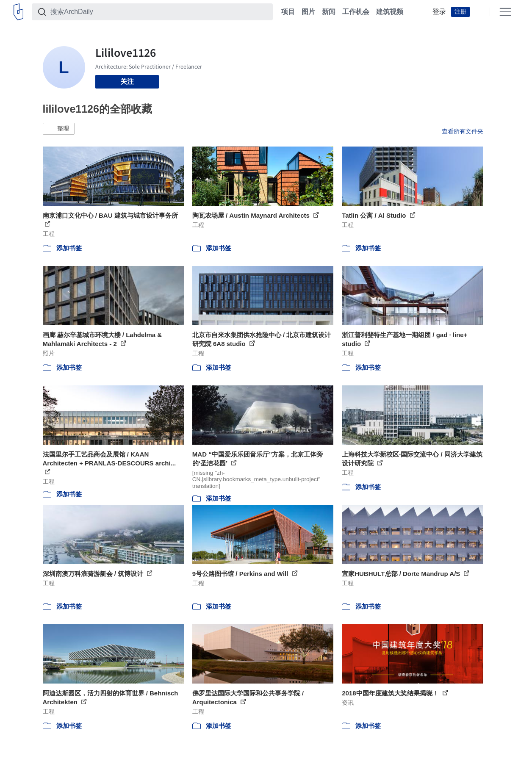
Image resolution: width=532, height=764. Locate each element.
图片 (308, 12)
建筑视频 (390, 12)
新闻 (329, 12)
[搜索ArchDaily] (159, 12)
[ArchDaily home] (18, 12)
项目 (288, 12)
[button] (59, 129)
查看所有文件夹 (463, 131)
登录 (439, 12)
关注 (127, 82)
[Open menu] (505, 12)
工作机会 (356, 12)
